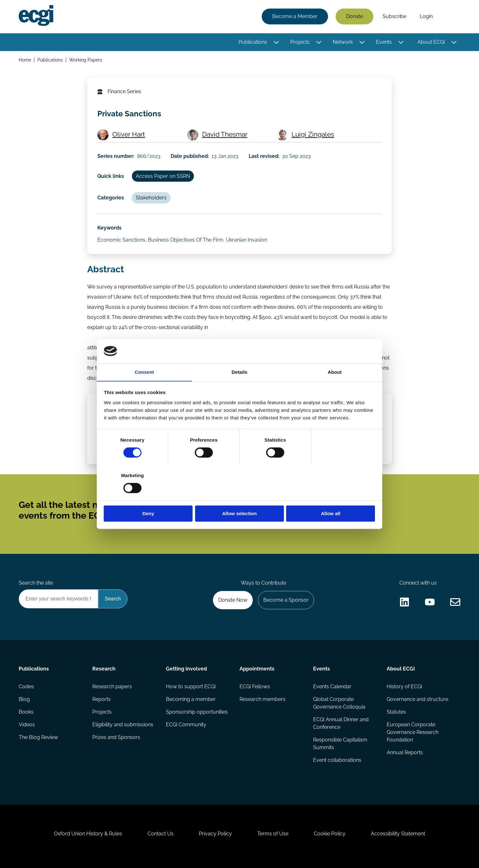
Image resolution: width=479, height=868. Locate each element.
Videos (27, 725)
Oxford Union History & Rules (88, 834)
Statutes (396, 712)
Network (343, 42)
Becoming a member (191, 699)
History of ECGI (404, 687)
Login (426, 17)
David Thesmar (225, 134)
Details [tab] (239, 390)
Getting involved (186, 669)
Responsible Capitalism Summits (340, 744)
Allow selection (239, 496)
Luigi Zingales (313, 134)
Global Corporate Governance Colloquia (339, 703)
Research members (262, 699)
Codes (26, 687)
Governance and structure (417, 699)
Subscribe (394, 17)
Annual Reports (405, 752)
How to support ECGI (191, 687)
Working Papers (86, 60)
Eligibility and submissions (123, 725)
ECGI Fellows (255, 687)
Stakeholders (151, 198)
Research (104, 669)
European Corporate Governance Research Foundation (413, 732)
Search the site (36, 583)
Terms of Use (273, 834)
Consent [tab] (144, 390)
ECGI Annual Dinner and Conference (341, 723)
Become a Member (295, 17)
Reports (102, 699)
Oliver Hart (129, 134)
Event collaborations (337, 760)
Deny (148, 496)
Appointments (257, 669)
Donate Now (233, 600)
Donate (354, 17)
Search (450, 17)
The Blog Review (38, 737)
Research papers (112, 687)
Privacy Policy (215, 834)
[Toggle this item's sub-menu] (276, 42)
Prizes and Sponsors (116, 737)
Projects (300, 42)
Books (26, 712)
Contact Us (161, 834)
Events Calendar (332, 687)
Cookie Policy (330, 834)
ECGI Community (186, 725)
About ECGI (431, 42)
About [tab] (335, 390)
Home (25, 60)
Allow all (331, 496)
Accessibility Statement (398, 834)
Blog (24, 699)
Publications (253, 42)
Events (384, 42)
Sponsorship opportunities (197, 712)
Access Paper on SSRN (163, 176)
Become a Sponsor (286, 600)
